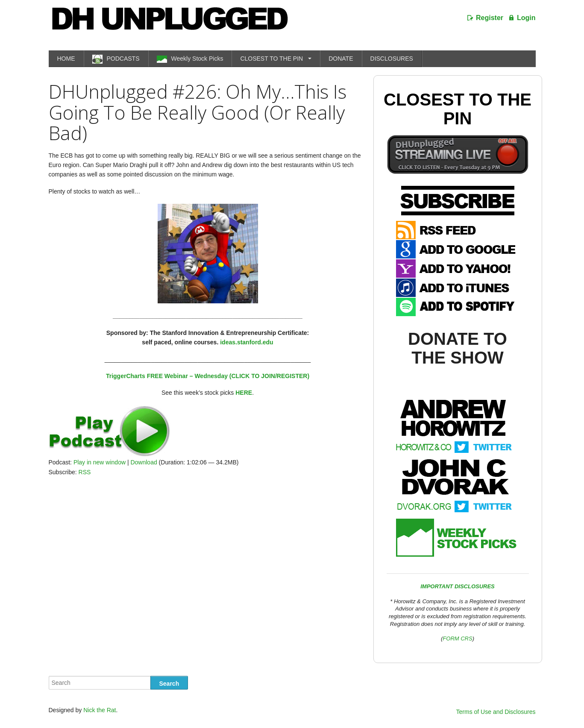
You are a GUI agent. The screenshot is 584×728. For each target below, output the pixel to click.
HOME (66, 59)
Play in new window (100, 462)
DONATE (341, 59)
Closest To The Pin (458, 109)
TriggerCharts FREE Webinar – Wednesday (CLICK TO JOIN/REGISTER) (208, 376)
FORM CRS (457, 638)
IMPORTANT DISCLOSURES (458, 586)
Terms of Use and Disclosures (496, 712)
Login (526, 18)
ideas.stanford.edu (247, 342)
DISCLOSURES (392, 59)
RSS (85, 472)
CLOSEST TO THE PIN (271, 59)
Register (490, 18)
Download (144, 462)
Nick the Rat (100, 710)
